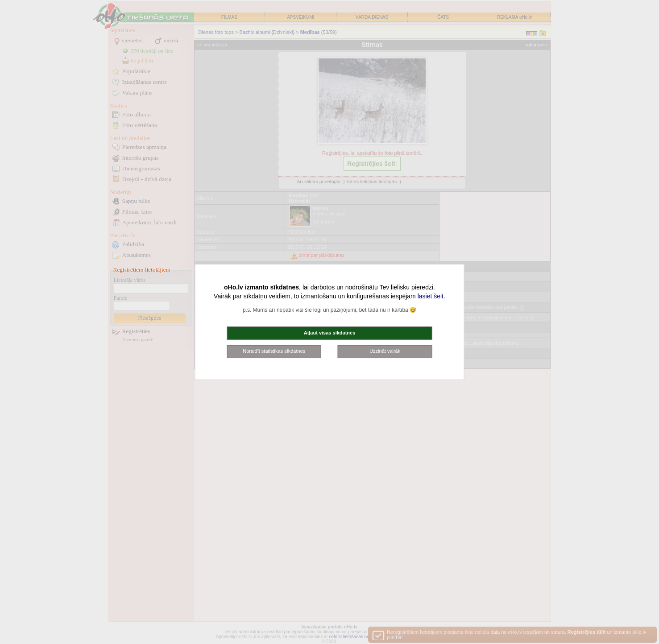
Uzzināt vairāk (385, 351)
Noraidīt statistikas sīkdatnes (274, 351)
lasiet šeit (431, 296)
